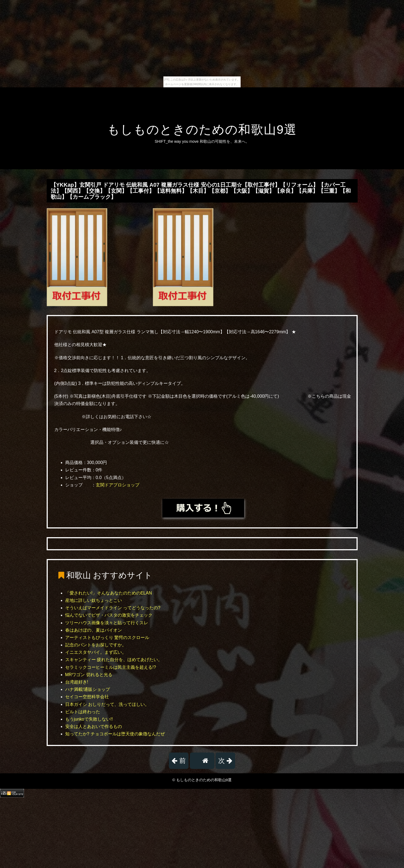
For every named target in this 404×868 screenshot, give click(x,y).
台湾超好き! (77, 682)
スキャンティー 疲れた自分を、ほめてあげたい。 (114, 660)
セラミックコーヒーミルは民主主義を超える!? (111, 667)
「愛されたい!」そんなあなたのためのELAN (109, 593)
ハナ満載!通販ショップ (88, 689)
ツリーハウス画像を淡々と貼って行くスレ (107, 623)
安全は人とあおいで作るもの (94, 726)
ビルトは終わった (83, 712)
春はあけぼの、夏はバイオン (94, 630)
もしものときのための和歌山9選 (202, 130)
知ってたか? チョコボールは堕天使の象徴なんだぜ (115, 734)
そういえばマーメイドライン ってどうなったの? (113, 608)
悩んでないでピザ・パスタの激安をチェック (109, 615)
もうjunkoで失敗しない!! (89, 719)
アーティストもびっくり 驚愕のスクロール (107, 637)
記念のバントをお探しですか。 (96, 645)
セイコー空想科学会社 (87, 697)
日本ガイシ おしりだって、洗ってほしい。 (107, 704)
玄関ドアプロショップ (118, 485)
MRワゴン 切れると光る (89, 675)
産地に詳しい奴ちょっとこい (94, 600)
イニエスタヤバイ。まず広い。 (96, 652)
